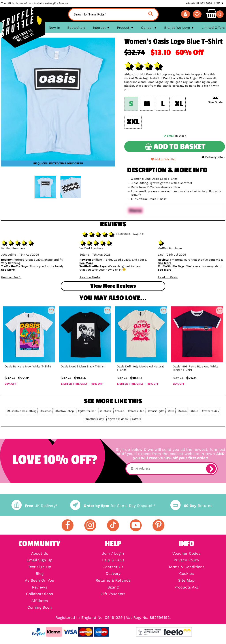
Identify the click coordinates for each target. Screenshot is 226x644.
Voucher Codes (186, 554)
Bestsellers (76, 28)
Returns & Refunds (113, 581)
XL (179, 104)
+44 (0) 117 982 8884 (199, 3)
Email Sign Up (40, 560)
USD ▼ (219, 3)
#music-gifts (156, 411)
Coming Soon (40, 608)
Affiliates (40, 601)
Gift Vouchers (113, 594)
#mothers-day (95, 419)
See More (8, 270)
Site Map (186, 581)
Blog (40, 574)
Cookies (186, 574)
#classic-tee (136, 411)
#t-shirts (105, 411)
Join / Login (113, 554)
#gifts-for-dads (118, 419)
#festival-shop (65, 411)
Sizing (113, 588)
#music (119, 411)
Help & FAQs (113, 560)
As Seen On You (40, 581)
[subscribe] (211, 469)
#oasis (182, 411)
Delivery (113, 574)
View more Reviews (113, 286)
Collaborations (40, 594)
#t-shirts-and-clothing (22, 411)
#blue (194, 411)
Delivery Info (213, 157)
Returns (191, 506)
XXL (133, 122)
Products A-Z (186, 588)
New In (54, 28)
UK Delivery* (35, 506)
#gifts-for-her (87, 411)
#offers (136, 419)
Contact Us (113, 567)
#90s (171, 411)
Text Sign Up (40, 567)
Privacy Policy (186, 560)
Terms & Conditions (186, 567)
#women (46, 411)
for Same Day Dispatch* (113, 506)
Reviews (40, 588)
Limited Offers (213, 28)
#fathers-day (210, 411)
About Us (40, 554)
